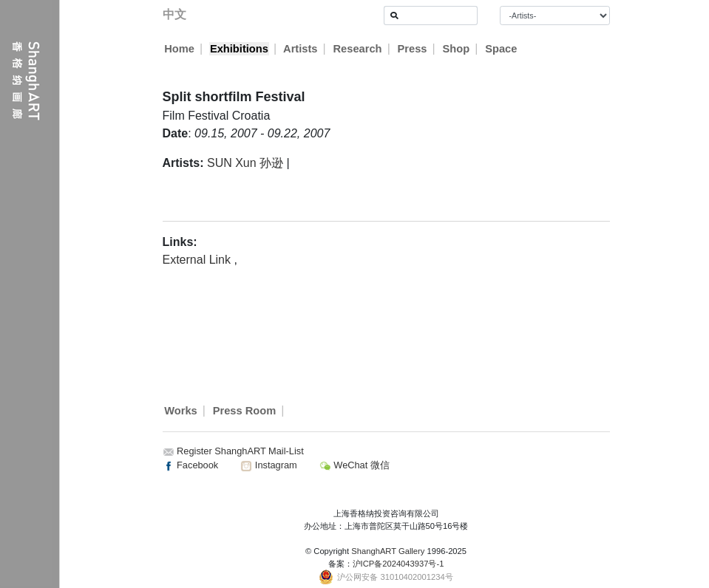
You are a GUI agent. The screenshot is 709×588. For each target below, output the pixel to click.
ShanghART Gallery (388, 551)
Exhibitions (239, 49)
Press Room (245, 411)
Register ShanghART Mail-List (240, 451)
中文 (174, 14)
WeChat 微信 (354, 465)
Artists (301, 49)
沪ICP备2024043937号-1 (398, 564)
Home (179, 49)
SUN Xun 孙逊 (245, 163)
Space (502, 49)
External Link (199, 260)
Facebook (191, 465)
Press (413, 49)
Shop (457, 49)
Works (181, 411)
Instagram (268, 465)
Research (358, 49)
